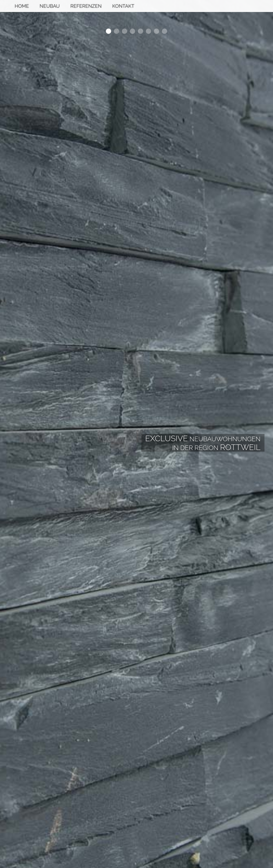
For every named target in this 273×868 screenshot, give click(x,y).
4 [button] (133, 31)
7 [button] (156, 31)
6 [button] (148, 31)
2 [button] (117, 31)
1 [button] (109, 31)
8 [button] (164, 31)
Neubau (50, 6)
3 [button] (125, 31)
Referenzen (86, 6)
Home (22, 6)
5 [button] (140, 31)
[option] (136, 434)
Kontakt (123, 6)
